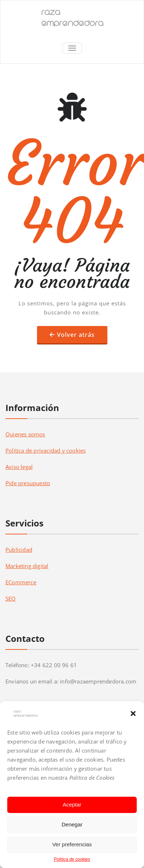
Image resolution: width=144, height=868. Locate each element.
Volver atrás (76, 335)
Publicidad (19, 550)
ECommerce (21, 582)
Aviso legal (19, 467)
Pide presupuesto (28, 483)
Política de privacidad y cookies (46, 450)
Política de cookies (72, 859)
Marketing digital (27, 566)
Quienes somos (25, 434)
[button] (133, 714)
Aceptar (72, 805)
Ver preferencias (72, 844)
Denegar (72, 824)
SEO (11, 598)
